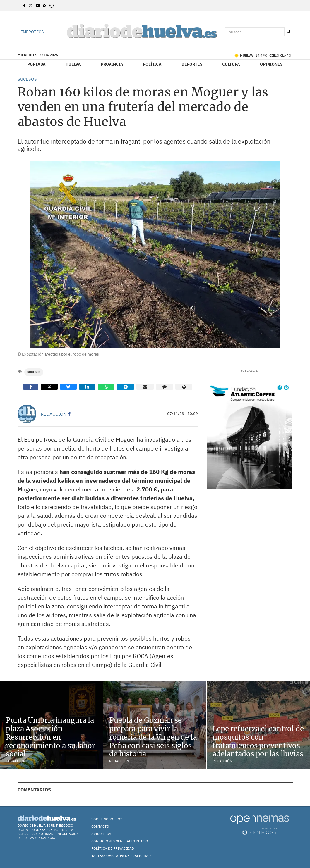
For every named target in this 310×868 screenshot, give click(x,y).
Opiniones (271, 64)
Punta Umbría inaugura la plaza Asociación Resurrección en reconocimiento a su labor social (50, 737)
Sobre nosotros (107, 819)
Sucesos (34, 372)
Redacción (54, 414)
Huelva (73, 64)
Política (152, 64)
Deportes (192, 64)
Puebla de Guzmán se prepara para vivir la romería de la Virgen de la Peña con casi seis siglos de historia (153, 737)
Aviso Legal (102, 834)
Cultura (231, 64)
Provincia (112, 64)
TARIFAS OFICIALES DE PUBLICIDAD (121, 856)
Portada (36, 64)
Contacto (100, 826)
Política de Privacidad (113, 848)
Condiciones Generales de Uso (120, 841)
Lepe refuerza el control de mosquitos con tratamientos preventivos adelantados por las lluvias (258, 741)
